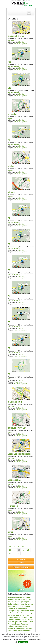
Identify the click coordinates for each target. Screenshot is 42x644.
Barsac (10, 118)
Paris (10, 379)
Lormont (11, 620)
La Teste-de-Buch (14, 613)
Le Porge (23, 615)
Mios (21, 622)
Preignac (11, 626)
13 (10, 550)
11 (23, 547)
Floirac (25, 608)
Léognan (28, 617)
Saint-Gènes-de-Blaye (23, 628)
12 (28, 547)
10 (18, 547)
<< (10, 547)
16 (24, 550)
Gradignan (12, 611)
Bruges (10, 484)
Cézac (21, 606)
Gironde (21, 42)
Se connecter (21, 559)
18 (10, 553)
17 (28, 550)
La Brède (31, 611)
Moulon (26, 622)
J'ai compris (23, 642)
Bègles (28, 600)
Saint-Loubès (26, 631)
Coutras (27, 606)
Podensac (25, 624)
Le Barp (16, 615)
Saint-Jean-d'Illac (14, 66)
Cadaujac (11, 604)
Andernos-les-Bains (15, 597)
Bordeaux (11, 40)
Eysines (19, 608)
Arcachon (27, 597)
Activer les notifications (21, 567)
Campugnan (20, 604)
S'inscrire (21, 563)
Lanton (10, 615)
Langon (31, 613)
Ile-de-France (19, 382)
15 (19, 550)
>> (18, 553)
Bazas (23, 600)
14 (15, 550)
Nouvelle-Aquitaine (21, 44)
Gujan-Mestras (21, 611)
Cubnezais (12, 608)
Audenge (11, 600)
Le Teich (22, 617)
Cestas (16, 606)
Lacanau (24, 613)
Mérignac (18, 620)
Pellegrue (11, 624)
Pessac (18, 624)
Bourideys (19, 602)
